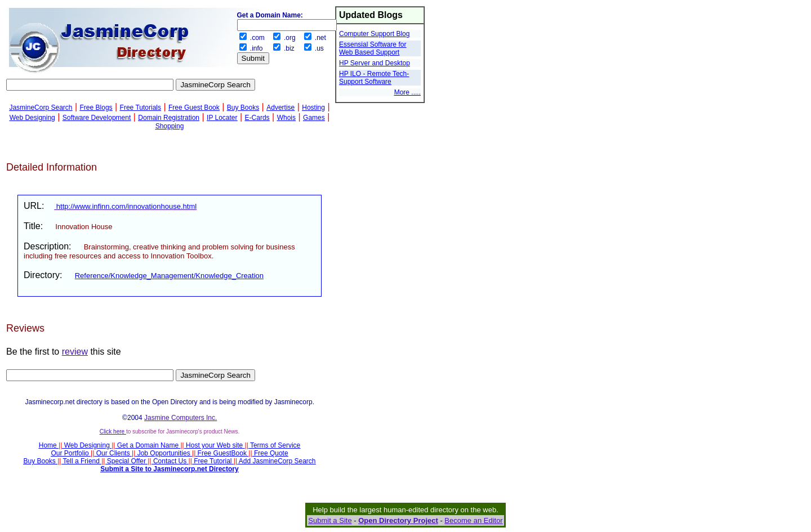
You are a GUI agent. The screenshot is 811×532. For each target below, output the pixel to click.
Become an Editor (473, 520)
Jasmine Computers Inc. (181, 418)
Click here (113, 432)
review (75, 352)
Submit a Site (330, 520)
